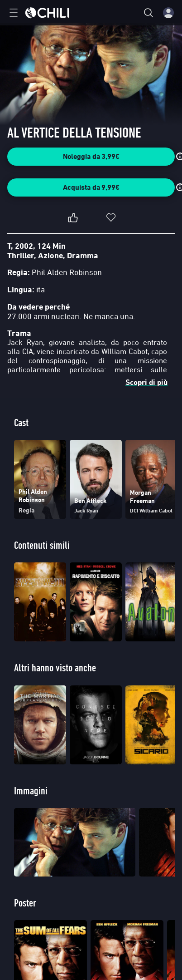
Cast (21, 422)
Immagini (31, 790)
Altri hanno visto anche (55, 667)
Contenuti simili (42, 545)
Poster (25, 903)
